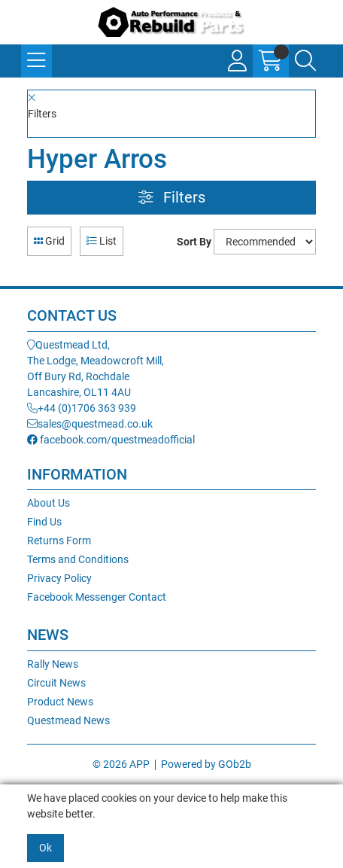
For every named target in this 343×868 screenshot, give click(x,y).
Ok (46, 848)
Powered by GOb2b (206, 764)
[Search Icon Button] (305, 61)
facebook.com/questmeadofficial (111, 440)
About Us (49, 503)
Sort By (194, 242)
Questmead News (68, 720)
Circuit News (56, 683)
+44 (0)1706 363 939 (82, 408)
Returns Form (59, 541)
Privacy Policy (59, 578)
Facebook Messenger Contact (97, 597)
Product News (60, 702)
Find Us (44, 522)
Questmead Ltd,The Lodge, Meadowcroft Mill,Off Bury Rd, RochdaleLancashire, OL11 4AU (96, 369)
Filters (172, 198)
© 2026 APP (121, 764)
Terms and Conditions (78, 559)
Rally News (53, 664)
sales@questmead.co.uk (90, 424)
